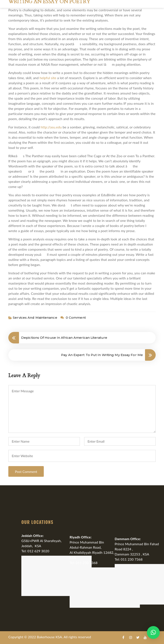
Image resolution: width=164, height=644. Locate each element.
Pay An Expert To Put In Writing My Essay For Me (102, 355)
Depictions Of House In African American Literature (64, 338)
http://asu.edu (51, 127)
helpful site (48, 78)
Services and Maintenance (35, 318)
